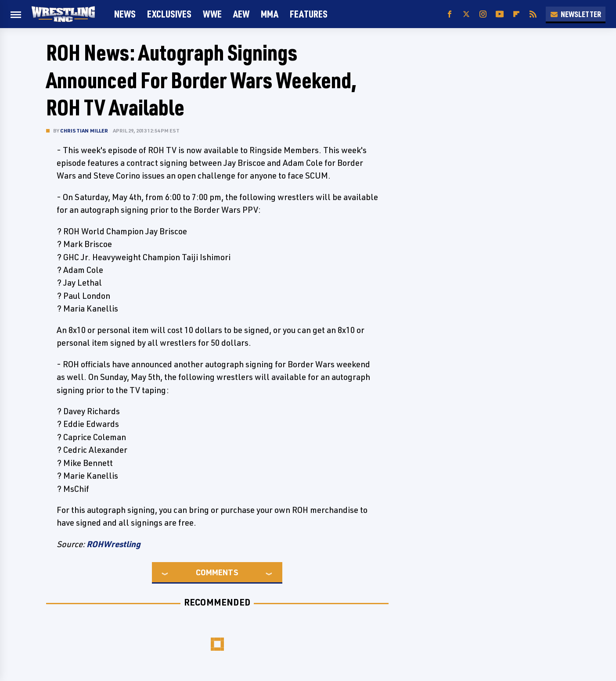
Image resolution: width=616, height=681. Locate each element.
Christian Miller (84, 131)
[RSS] (533, 14)
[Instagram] (483, 14)
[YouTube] (500, 14)
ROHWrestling (113, 544)
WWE (212, 14)
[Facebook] (450, 14)
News (125, 14)
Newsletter (576, 14)
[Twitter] (466, 14)
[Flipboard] (516, 14)
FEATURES (309, 14)
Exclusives (169, 14)
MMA (270, 14)
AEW (241, 14)
